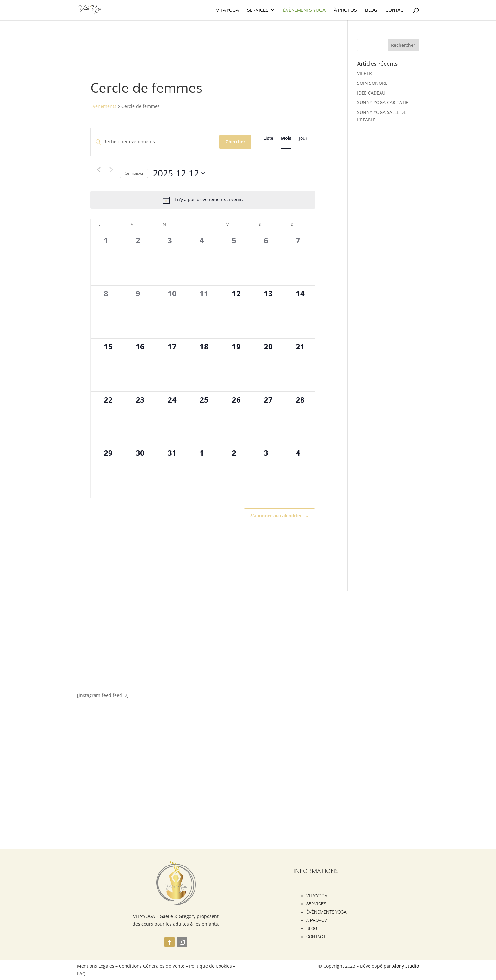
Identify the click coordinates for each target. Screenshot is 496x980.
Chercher (235, 142)
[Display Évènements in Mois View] (286, 138)
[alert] (203, 200)
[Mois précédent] (99, 170)
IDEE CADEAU (371, 93)
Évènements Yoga (304, 10)
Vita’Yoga (227, 10)
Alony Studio (406, 966)
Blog (371, 10)
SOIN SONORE (372, 83)
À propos (345, 10)
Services (258, 10)
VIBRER (365, 73)
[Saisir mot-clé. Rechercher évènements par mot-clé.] (155, 142)
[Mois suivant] (111, 170)
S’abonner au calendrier (276, 516)
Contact (396, 10)
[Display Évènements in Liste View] (268, 138)
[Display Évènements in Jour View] (303, 138)
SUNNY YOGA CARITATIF (383, 102)
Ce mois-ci (134, 173)
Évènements (103, 106)
